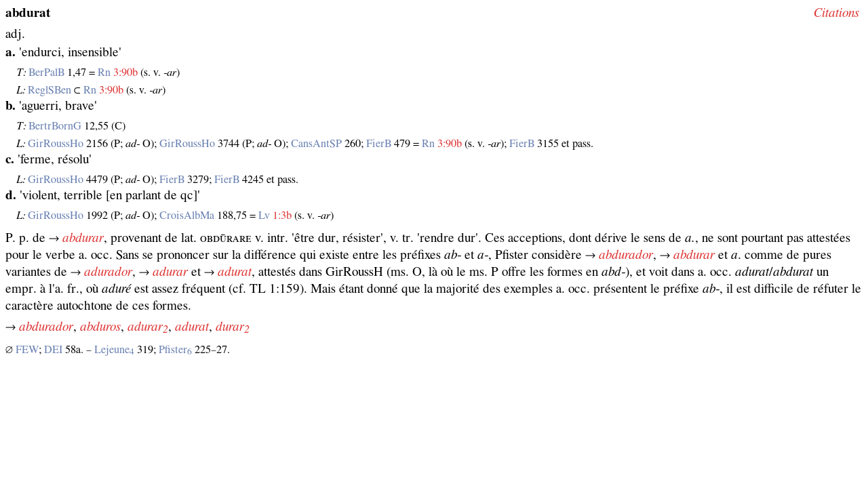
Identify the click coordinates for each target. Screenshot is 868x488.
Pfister (175, 350)
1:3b (282, 216)
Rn (104, 73)
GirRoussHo (56, 144)
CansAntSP (316, 144)
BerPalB (46, 73)
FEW (27, 350)
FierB (379, 144)
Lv (264, 216)
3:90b (125, 73)
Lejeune (114, 350)
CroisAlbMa (187, 216)
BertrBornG (55, 126)
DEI (53, 350)
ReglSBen (50, 90)
